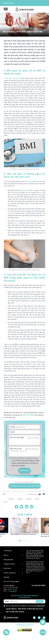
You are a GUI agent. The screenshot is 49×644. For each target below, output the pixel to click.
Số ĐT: (13, 432)
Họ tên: (13, 427)
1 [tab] (20, 542)
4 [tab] (27, 542)
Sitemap (6, 577)
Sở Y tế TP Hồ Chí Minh (11, 582)
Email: (7, 601)
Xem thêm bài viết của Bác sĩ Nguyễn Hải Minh (25, 486)
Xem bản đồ (13, 591)
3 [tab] (25, 542)
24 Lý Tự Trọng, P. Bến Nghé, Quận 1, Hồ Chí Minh (11, 589)
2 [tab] (22, 542)
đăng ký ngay (24, 470)
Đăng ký (40, 601)
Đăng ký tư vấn (9, 3)
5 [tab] (30, 542)
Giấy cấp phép (8, 560)
